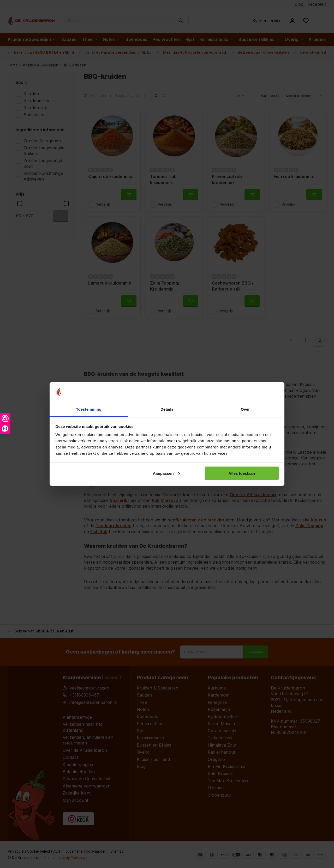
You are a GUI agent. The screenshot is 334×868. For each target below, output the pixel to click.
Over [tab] (245, 409)
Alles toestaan (242, 473)
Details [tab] (167, 409)
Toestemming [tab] (89, 409)
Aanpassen (166, 473)
